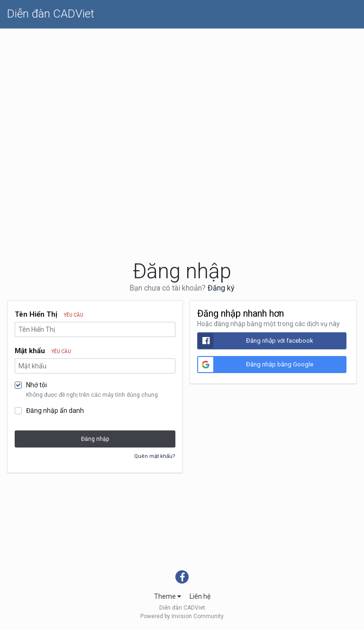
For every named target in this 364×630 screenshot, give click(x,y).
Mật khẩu (43, 351)
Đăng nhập (95, 439)
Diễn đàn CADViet (51, 14)
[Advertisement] (182, 100)
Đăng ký (221, 288)
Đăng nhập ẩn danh (55, 411)
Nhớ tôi (36, 385)
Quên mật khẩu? (155, 456)
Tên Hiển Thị (49, 314)
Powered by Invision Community (182, 616)
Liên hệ (200, 596)
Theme (168, 596)
